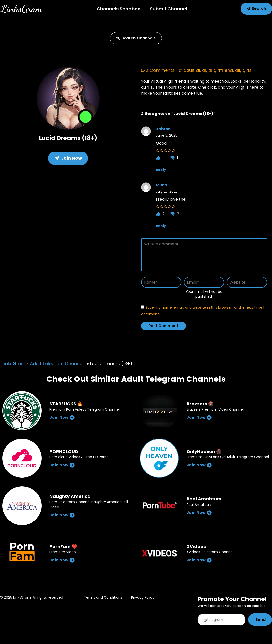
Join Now (68, 158)
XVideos (196, 546)
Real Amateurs (204, 499)
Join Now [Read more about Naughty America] (62, 515)
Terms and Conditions (103, 597)
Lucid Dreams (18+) (68, 138)
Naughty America (70, 496)
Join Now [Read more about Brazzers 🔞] (199, 417)
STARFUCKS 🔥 (66, 404)
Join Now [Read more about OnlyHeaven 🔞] (199, 465)
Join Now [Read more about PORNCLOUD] (62, 465)
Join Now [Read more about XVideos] (199, 560)
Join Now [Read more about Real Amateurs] (199, 513)
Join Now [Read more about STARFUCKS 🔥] (62, 417)
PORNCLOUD (64, 451)
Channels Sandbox (118, 9)
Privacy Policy (143, 597)
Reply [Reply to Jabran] (161, 170)
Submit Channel (168, 9)
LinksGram (14, 364)
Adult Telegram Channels (58, 364)
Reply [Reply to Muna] (161, 226)
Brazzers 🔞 (200, 404)
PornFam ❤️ (63, 546)
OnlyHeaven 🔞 (204, 451)
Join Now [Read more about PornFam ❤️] (62, 560)
